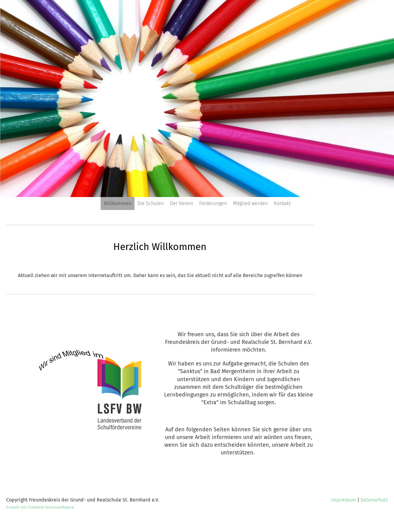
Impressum (344, 500)
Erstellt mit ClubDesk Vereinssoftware (40, 507)
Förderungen (213, 203)
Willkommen (118, 203)
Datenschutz (374, 500)
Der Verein (181, 203)
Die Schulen (151, 203)
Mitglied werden (250, 203)
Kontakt (282, 203)
